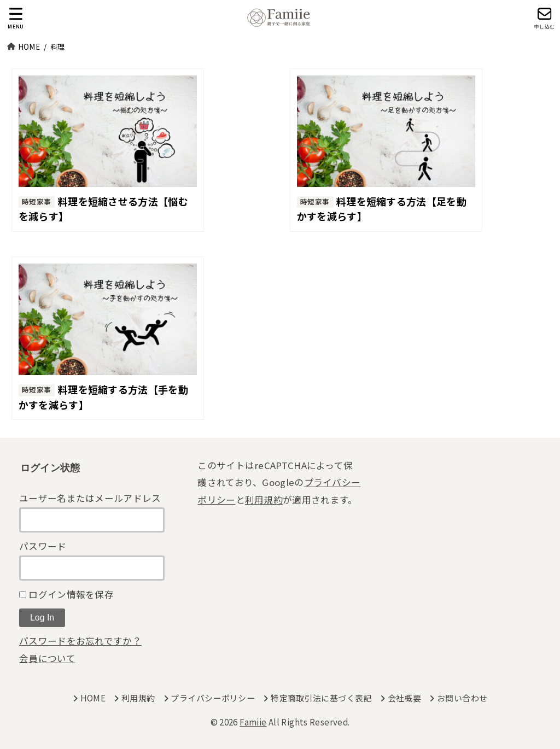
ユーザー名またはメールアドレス (90, 498)
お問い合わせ (462, 698)
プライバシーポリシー (213, 698)
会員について (47, 658)
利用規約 (264, 500)
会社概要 (405, 698)
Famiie (253, 722)
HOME (93, 698)
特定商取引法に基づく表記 (321, 698)
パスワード (43, 546)
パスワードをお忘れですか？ (80, 641)
